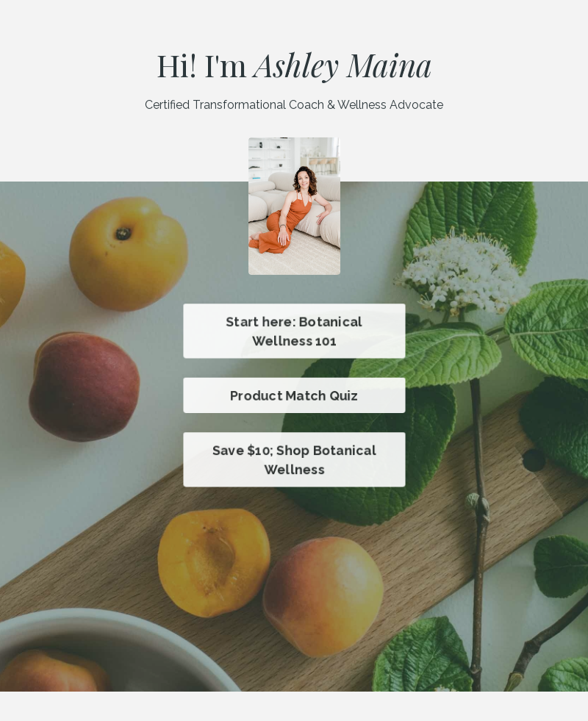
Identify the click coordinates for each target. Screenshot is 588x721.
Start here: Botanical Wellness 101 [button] (294, 331)
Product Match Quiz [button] (294, 395)
